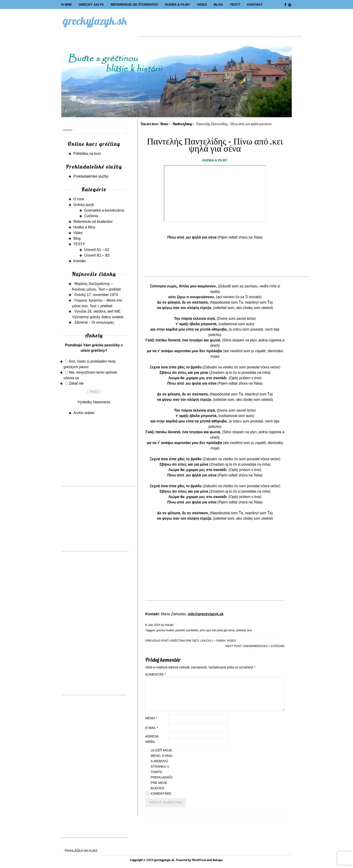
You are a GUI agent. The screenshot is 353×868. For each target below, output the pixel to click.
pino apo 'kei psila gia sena (217, 630)
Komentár (155, 674)
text (250, 630)
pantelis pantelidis (187, 630)
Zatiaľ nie (76, 383)
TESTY (235, 5)
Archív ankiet (84, 413)
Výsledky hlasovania (94, 402)
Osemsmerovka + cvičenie (264, 646)
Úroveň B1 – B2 (97, 255)
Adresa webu (152, 739)
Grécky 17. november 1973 (96, 295)
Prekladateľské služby (91, 176)
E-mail (152, 728)
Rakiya (217, 860)
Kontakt (255, 5)
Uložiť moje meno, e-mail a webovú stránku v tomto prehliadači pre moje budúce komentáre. (162, 772)
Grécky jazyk (91, 5)
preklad (241, 630)
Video (202, 5)
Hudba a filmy (177, 5)
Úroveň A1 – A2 (97, 250)
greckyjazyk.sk (95, 21)
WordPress (199, 860)
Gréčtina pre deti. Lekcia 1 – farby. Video (203, 641)
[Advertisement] (220, 26)
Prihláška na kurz (87, 154)
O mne (67, 5)
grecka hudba (165, 630)
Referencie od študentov (135, 5)
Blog (218, 5)
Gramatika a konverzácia (104, 210)
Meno (151, 718)
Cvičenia (91, 216)
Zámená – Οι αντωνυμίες (94, 322)
